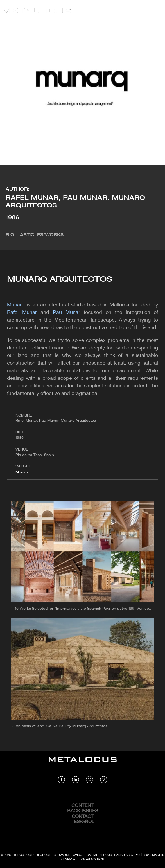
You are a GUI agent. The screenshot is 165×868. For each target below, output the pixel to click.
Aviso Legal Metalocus (92, 855)
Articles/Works (42, 235)
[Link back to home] (37, 11)
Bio (10, 235)
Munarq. (23, 472)
